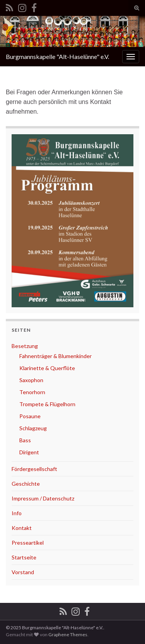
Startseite (24, 557)
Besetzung (25, 346)
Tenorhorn (32, 392)
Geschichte (26, 484)
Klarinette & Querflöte (47, 368)
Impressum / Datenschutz (43, 498)
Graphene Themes (68, 634)
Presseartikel (28, 543)
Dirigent (29, 452)
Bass (25, 440)
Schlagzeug (33, 428)
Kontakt (22, 528)
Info (17, 513)
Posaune (30, 416)
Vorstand (23, 572)
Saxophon (31, 380)
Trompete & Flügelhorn (47, 404)
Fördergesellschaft (34, 469)
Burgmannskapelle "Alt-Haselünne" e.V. (57, 56)
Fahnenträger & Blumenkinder (55, 356)
